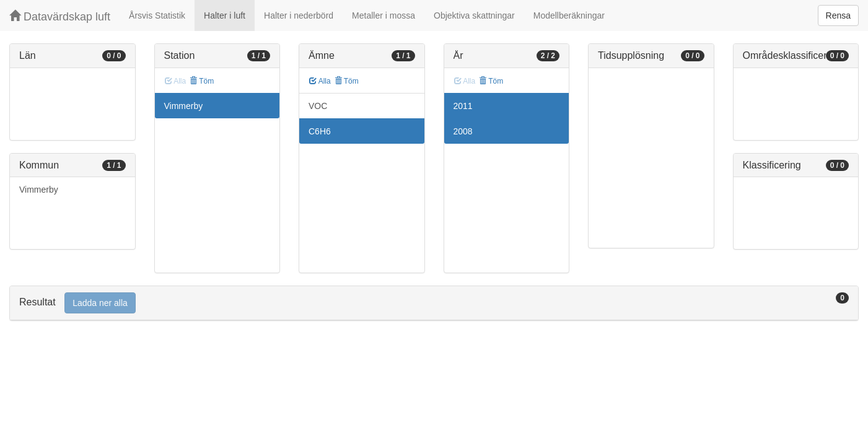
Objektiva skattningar (474, 15)
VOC (318, 106)
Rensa (838, 15)
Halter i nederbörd (299, 15)
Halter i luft (225, 15)
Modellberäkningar (569, 15)
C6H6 (320, 131)
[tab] (434, 303)
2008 (463, 131)
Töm (202, 81)
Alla (320, 81)
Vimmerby (39, 190)
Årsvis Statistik (157, 15)
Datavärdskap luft (60, 16)
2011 (463, 106)
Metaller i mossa (384, 15)
